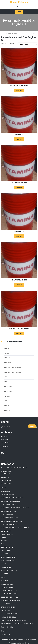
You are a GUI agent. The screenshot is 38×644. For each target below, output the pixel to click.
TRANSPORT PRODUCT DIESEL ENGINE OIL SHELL (17, 624)
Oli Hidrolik (8, 358)
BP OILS (4, 488)
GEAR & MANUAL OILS (8, 560)
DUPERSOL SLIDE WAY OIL (9, 524)
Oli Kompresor (9, 377)
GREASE (4, 564)
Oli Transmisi (8, 387)
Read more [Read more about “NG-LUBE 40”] (19, 236)
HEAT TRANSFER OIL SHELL (10, 614)
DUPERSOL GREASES (8, 514)
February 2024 (6, 446)
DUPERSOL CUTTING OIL (9, 504)
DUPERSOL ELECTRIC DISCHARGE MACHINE (15, 508)
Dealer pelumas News (8, 494)
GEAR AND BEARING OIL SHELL (11, 600)
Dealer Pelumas (19, 2)
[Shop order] (27, 44)
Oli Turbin (7, 396)
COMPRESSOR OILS (7, 547)
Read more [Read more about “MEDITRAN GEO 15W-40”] (19, 91)
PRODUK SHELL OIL (7, 584)
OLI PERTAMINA (10, 34)
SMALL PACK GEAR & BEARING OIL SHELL (14, 620)
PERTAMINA (5, 574)
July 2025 (4, 436)
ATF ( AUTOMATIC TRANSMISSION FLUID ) (14, 468)
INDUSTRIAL (5, 477)
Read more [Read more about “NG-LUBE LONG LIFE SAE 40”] (19, 333)
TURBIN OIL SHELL (7, 627)
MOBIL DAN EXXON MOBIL (9, 570)
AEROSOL (4, 540)
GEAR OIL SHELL (6, 604)
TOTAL (3, 577)
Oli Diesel (7, 406)
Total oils (4, 631)
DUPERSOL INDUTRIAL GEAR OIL (11, 521)
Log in (3, 457)
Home (3, 34)
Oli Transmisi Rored (7, 534)
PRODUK (4, 538)
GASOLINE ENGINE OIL (8, 557)
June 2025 (4, 439)
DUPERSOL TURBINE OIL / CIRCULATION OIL (15, 528)
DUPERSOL (5, 554)
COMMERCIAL (5, 474)
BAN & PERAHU (6, 471)
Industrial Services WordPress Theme (14, 640)
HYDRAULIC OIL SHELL (8, 617)
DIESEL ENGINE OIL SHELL (9, 597)
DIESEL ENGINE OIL (7, 550)
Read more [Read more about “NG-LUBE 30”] (19, 139)
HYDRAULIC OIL (6, 567)
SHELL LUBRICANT (7, 588)
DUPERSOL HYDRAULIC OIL (10, 518)
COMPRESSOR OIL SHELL (9, 590)
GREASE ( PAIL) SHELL (8, 607)
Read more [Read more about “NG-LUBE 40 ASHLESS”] (19, 285)
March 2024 (5, 443)
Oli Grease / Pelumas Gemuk (13, 367)
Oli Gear (7, 348)
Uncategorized (6, 634)
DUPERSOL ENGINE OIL (8, 511)
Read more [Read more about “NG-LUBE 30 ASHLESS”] (19, 188)
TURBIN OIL (5, 580)
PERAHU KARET (6, 484)
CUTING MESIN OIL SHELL (9, 594)
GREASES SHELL (6, 610)
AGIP (3, 544)
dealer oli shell (5, 491)
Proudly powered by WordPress (19, 643)
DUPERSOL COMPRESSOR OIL (11, 501)
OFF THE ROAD (6, 480)
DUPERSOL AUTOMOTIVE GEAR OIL (12, 498)
